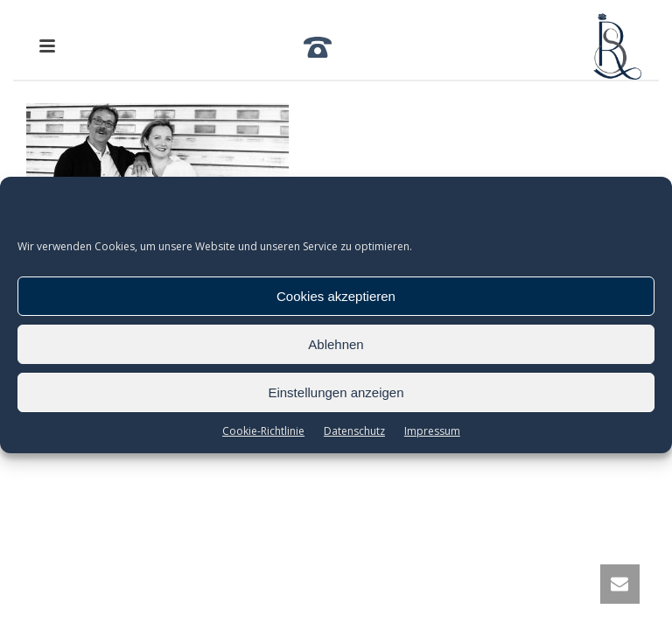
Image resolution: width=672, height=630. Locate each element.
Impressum (432, 431)
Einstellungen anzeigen (336, 392)
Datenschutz (354, 431)
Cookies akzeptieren (336, 296)
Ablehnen (336, 344)
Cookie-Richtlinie (263, 431)
